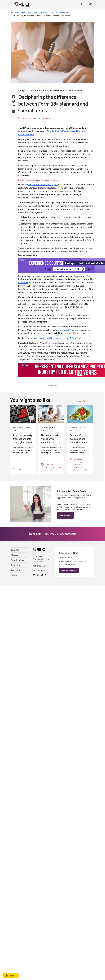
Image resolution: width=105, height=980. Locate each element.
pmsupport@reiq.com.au (70, 330)
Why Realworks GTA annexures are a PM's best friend (59, 338)
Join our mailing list (69, 571)
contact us (70, 534)
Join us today (79, 333)
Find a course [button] (65, 515)
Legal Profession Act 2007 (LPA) (43, 184)
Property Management (59, 13)
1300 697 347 (51, 534)
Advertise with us (53, 385)
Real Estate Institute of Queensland (23, 13)
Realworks (23, 282)
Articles (44, 13)
